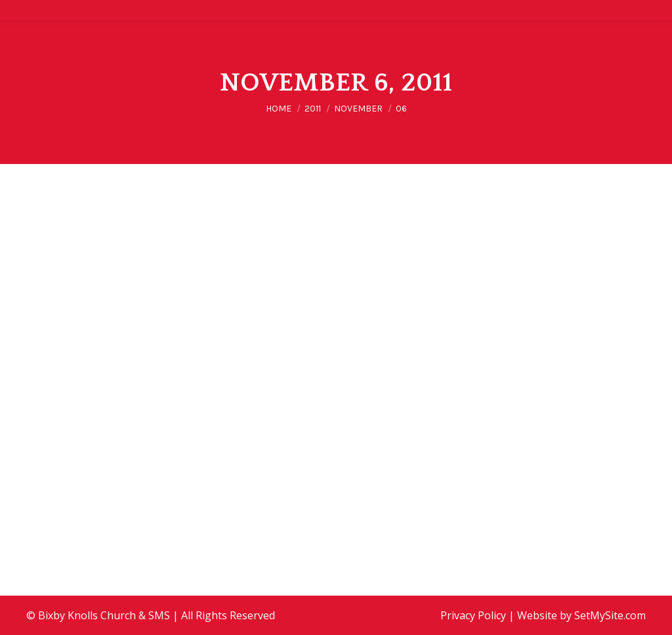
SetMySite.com (610, 615)
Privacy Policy (473, 615)
